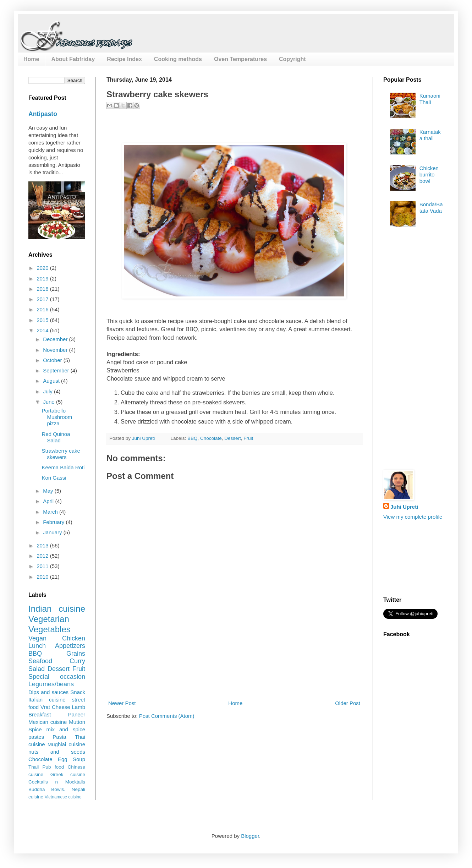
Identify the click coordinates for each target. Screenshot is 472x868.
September (57, 370)
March (51, 512)
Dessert (233, 438)
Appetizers (70, 646)
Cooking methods (178, 59)
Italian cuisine (47, 700)
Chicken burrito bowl (429, 174)
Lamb (78, 707)
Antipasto (43, 114)
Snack (78, 692)
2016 (43, 309)
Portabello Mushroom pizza (57, 417)
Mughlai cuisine (66, 744)
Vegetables (50, 629)
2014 (43, 330)
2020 (43, 268)
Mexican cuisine (48, 722)
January (53, 532)
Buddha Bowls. (47, 789)
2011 (43, 566)
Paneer (77, 714)
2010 (43, 577)
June (50, 402)
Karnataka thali (430, 135)
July (48, 391)
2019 (43, 279)
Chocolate (211, 438)
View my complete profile (413, 517)
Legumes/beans (51, 684)
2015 (43, 320)
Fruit (248, 438)
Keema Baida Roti (63, 467)
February (54, 522)
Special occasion (57, 677)
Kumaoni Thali (430, 99)
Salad (37, 669)
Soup (79, 759)
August (52, 381)
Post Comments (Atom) (167, 716)
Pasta (59, 737)
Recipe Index (124, 59)
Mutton (77, 722)
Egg (63, 759)
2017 (43, 299)
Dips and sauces (48, 692)
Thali (34, 767)
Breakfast (40, 714)
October (53, 360)
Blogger (250, 836)
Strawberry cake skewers (61, 454)
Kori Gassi (54, 478)
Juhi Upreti (404, 507)
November (56, 350)
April (49, 501)
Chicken (74, 638)
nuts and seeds (57, 752)
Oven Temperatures (240, 59)
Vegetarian (49, 619)
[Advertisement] (234, 667)
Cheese (61, 707)
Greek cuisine (68, 774)
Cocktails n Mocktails (57, 782)
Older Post (348, 703)
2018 (43, 289)
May (49, 491)
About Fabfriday (73, 59)
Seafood (40, 661)
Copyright (292, 59)
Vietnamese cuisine (63, 797)
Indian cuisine (57, 609)
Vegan (37, 638)
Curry (77, 661)
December (56, 339)
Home (31, 59)
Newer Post (122, 703)
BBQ (193, 438)
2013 (43, 545)
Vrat (45, 707)
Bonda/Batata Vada (431, 208)
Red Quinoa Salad (56, 437)
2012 (43, 556)
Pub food (53, 767)
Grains (76, 654)
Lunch (37, 646)
